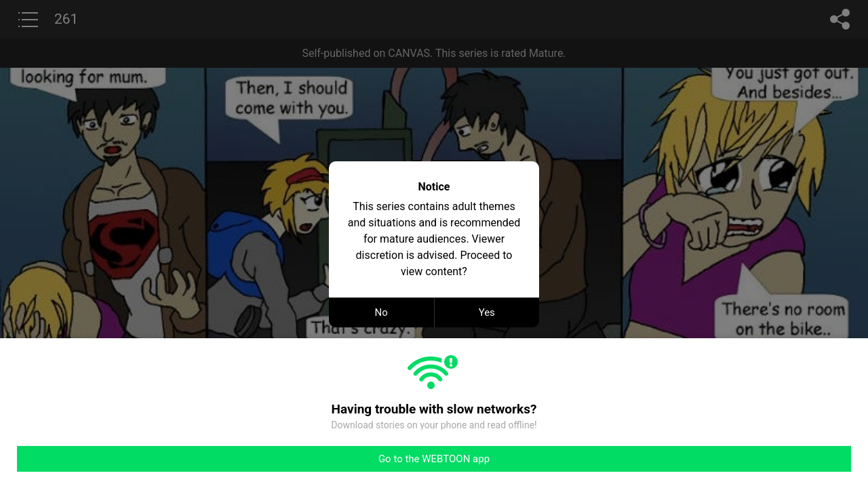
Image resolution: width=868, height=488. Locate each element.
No (381, 312)
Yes (487, 312)
